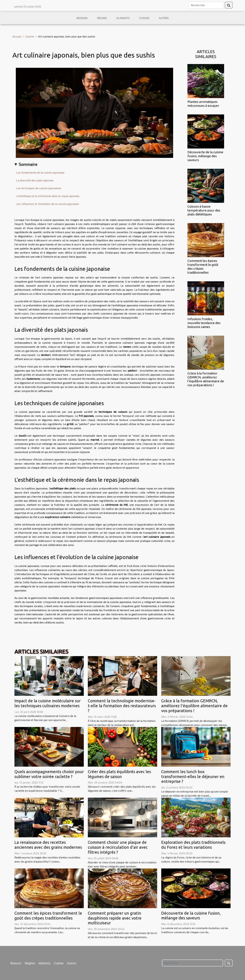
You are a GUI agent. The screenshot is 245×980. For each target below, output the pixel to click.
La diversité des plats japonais (35, 180)
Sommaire (28, 164)
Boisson (82, 18)
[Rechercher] (206, 5)
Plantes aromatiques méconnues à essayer (203, 104)
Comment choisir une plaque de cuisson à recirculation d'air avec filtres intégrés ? (118, 847)
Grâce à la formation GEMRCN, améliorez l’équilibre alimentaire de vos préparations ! (206, 379)
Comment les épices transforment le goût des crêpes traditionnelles (203, 267)
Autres (164, 18)
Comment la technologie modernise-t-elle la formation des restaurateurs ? (122, 706)
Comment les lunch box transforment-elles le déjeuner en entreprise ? (193, 777)
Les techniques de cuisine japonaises (39, 188)
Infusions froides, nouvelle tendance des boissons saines (204, 323)
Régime (102, 18)
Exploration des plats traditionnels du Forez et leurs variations (193, 845)
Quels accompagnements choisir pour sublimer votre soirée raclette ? (49, 774)
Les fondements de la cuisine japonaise (40, 172)
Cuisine (144, 18)
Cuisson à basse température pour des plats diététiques (204, 210)
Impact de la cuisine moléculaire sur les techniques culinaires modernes (47, 703)
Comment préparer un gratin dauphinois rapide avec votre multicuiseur (115, 918)
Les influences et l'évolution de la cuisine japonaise (47, 204)
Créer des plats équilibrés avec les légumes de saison (119, 774)
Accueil (17, 36)
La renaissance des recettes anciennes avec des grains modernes (48, 845)
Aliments (123, 18)
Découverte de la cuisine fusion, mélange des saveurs (205, 156)
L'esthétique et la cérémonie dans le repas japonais (48, 196)
